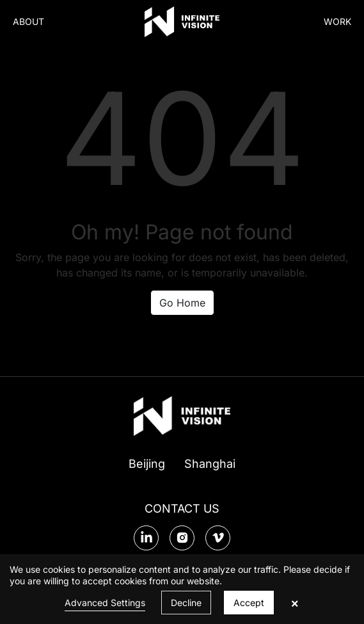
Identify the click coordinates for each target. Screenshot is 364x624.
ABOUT (28, 21)
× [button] (295, 603)
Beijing (147, 464)
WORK (337, 21)
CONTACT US (182, 508)
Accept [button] (249, 603)
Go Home (182, 303)
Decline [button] (186, 603)
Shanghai (210, 464)
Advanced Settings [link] (105, 603)
